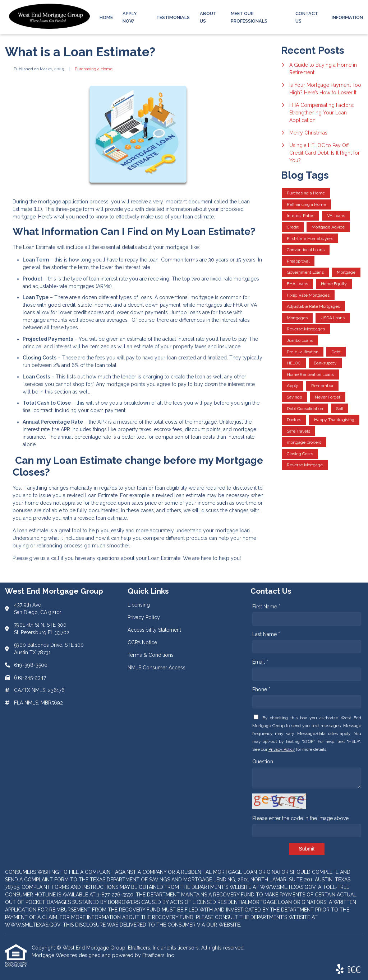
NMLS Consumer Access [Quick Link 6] (157, 668)
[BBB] (354, 970)
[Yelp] (340, 970)
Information (347, 17)
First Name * (266, 607)
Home (106, 17)
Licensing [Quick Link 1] (139, 605)
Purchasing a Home (94, 69)
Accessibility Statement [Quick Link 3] (154, 630)
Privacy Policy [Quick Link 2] (144, 617)
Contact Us (307, 17)
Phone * (261, 689)
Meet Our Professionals (249, 17)
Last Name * (266, 634)
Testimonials (173, 17)
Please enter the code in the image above (300, 818)
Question (263, 762)
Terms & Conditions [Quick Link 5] (151, 655)
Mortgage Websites (55, 955)
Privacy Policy (282, 749)
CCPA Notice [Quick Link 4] (142, 642)
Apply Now (130, 17)
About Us (208, 17)
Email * (260, 662)
